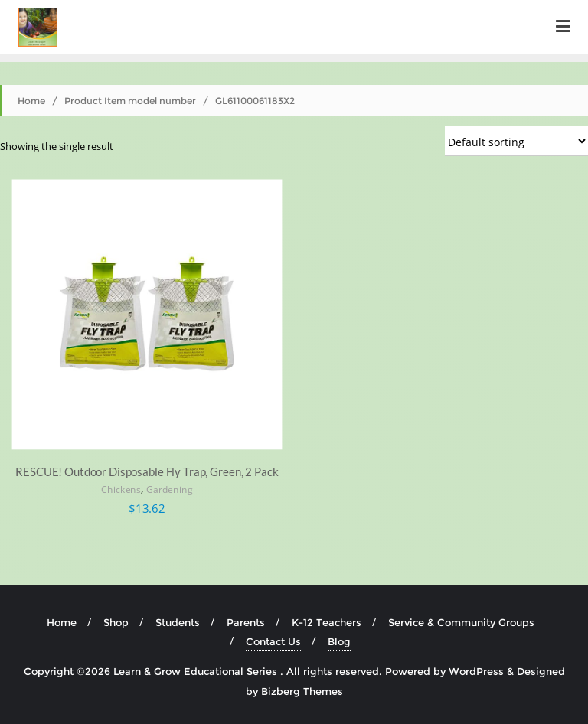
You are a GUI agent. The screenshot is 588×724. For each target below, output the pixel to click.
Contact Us (273, 641)
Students (178, 622)
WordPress (476, 671)
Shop (116, 622)
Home (31, 101)
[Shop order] (516, 141)
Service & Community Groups (461, 622)
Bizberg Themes (302, 691)
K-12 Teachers (327, 622)
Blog (339, 641)
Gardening (170, 490)
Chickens (121, 490)
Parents (246, 622)
